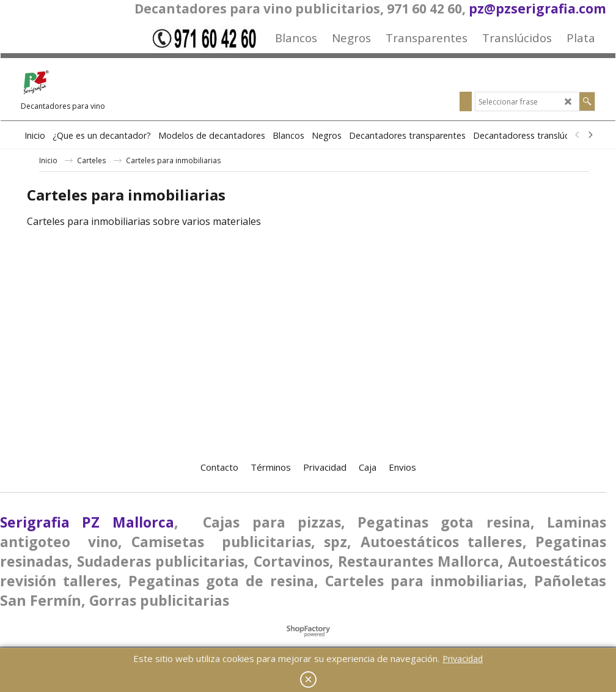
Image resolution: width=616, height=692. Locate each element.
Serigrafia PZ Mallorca (87, 522)
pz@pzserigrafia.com (537, 9)
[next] (590, 135)
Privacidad (463, 659)
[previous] (577, 135)
